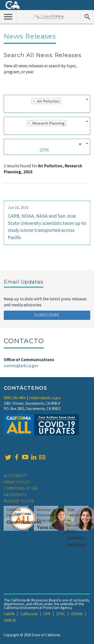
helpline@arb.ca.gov (45, 398)
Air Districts (15, 495)
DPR (47, 614)
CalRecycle (29, 614)
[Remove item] (34, 101)
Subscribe (47, 315)
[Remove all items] (79, 144)
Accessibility (16, 476)
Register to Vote (19, 501)
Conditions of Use (21, 488)
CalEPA (9, 614)
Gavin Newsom (24, 522)
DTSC (61, 614)
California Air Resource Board (49, 16)
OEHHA (77, 614)
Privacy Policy (17, 482)
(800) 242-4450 (15, 398)
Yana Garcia (51, 527)
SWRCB (10, 620)
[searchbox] (8, 108)
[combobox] (47, 104)
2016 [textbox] (44, 150)
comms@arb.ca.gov (21, 366)
